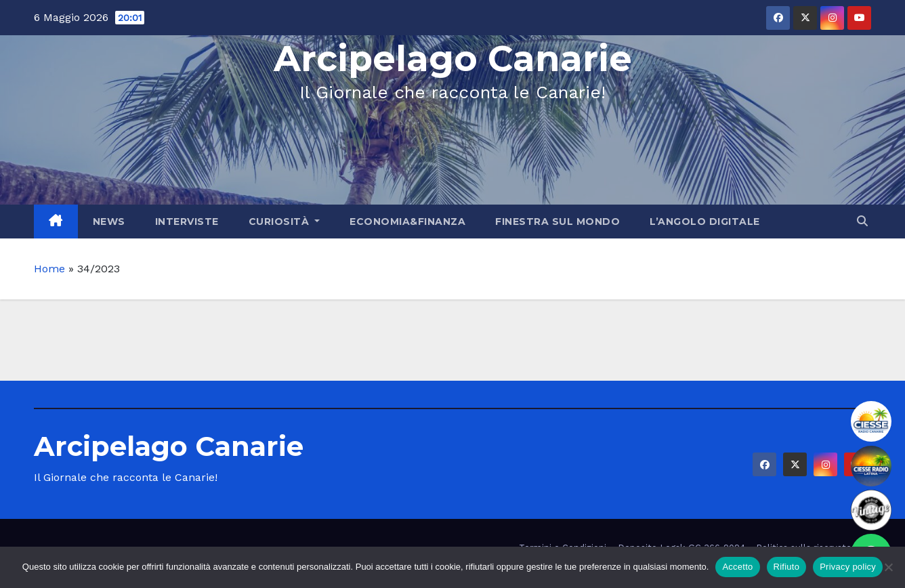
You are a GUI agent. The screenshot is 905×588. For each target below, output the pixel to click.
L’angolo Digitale (705, 222)
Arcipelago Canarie (453, 59)
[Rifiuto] (888, 567)
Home (49, 269)
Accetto (737, 567)
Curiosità (285, 222)
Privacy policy (848, 567)
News (109, 222)
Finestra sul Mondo (557, 222)
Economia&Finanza (407, 222)
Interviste (187, 222)
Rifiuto (787, 567)
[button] (862, 221)
